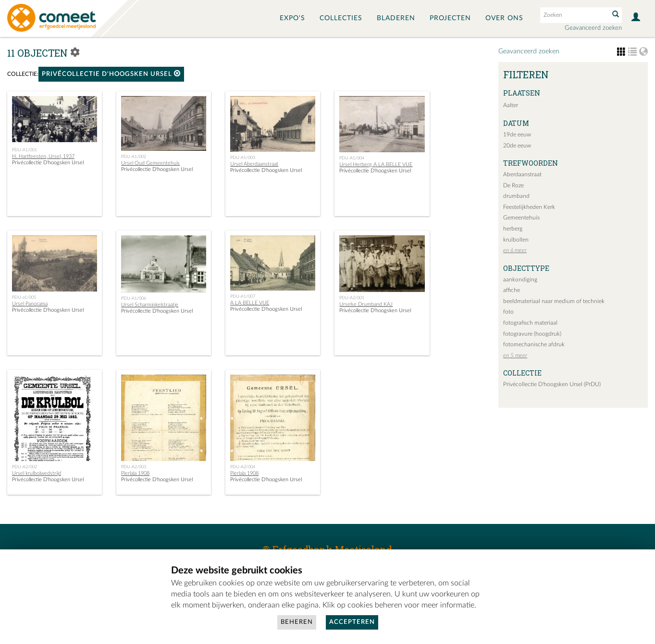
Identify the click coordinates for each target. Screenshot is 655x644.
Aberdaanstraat (522, 174)
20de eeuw (517, 146)
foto (508, 312)
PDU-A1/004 (352, 158)
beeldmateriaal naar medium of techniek (554, 301)
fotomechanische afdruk (534, 344)
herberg (513, 229)
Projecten (450, 18)
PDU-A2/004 (243, 467)
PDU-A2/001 (352, 298)
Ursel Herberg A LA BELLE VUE (376, 164)
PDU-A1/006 (134, 298)
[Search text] (574, 15)
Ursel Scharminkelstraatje (150, 305)
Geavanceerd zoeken (593, 28)
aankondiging (520, 279)
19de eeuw (517, 134)
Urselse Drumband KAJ (366, 304)
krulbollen (516, 240)
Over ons (504, 18)
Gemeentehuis (521, 218)
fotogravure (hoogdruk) (532, 334)
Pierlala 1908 (135, 473)
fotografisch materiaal (530, 323)
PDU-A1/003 (243, 158)
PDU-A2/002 (25, 467)
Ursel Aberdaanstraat (254, 164)
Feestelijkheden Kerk (529, 207)
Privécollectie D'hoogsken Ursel (111, 74)
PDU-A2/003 (134, 467)
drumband (516, 196)
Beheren (297, 622)
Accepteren (352, 622)
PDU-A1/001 (25, 150)
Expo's (292, 18)
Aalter (511, 105)
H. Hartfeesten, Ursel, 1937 (43, 156)
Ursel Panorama (30, 304)
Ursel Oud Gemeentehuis (150, 163)
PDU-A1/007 (243, 296)
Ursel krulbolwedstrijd (37, 473)
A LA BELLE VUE (250, 303)
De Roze (513, 185)
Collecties (341, 18)
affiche (512, 290)
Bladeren (396, 18)
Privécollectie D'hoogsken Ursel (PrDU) (552, 384)
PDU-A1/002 (134, 157)
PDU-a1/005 (24, 297)
